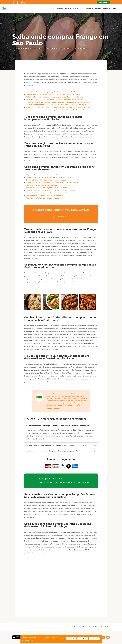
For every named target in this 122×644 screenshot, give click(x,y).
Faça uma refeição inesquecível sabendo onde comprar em (53, 94)
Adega (75, 8)
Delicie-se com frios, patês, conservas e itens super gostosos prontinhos (50, 190)
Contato (107, 627)
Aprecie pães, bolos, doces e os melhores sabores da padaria (47, 193)
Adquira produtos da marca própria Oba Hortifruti (42, 175)
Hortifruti (51, 8)
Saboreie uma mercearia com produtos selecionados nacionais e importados (52, 183)
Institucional (76, 627)
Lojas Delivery (103, 2)
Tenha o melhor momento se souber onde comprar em (55, 97)
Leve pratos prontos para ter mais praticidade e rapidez (45, 195)
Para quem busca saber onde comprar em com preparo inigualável (59, 102)
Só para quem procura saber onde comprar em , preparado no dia (55, 100)
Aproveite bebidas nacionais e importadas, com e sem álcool (47, 188)
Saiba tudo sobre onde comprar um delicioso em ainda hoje (57, 110)
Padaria (98, 8)
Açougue (60, 8)
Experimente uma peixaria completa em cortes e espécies (46, 180)
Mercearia (89, 8)
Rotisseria (106, 8)
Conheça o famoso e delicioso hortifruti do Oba (42, 185)
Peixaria (68, 8)
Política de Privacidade (95, 627)
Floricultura (116, 8)
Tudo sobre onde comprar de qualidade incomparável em (52, 92)
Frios (82, 8)
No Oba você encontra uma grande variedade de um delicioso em (58, 107)
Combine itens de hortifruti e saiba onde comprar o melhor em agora (56, 105)
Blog (84, 627)
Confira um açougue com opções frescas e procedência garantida (48, 177)
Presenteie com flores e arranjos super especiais (42, 198)
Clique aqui (61, 217)
